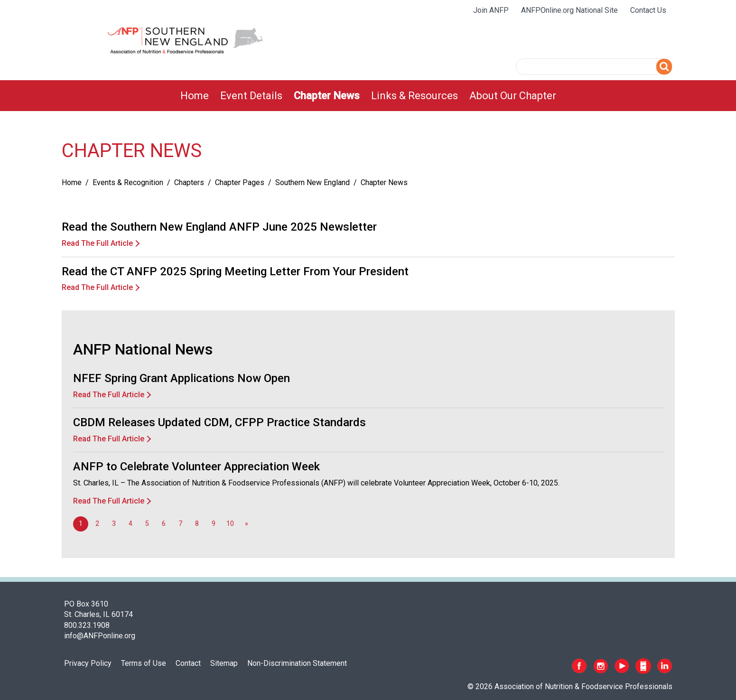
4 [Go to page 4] (130, 524)
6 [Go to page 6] (164, 524)
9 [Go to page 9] (214, 524)
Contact (188, 663)
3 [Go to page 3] (114, 524)
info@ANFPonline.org (100, 636)
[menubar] (368, 96)
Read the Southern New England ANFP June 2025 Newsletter (219, 227)
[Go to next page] (247, 524)
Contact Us (648, 10)
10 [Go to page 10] (230, 524)
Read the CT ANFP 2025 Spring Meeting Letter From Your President (235, 271)
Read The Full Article (97, 243)
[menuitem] (195, 96)
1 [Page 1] (81, 524)
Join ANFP (491, 10)
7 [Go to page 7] (180, 524)
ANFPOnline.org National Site (569, 10)
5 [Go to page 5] (147, 524)
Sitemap (224, 663)
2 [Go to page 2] (97, 524)
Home (195, 96)
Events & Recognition (128, 182)
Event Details (251, 96)
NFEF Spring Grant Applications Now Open (182, 378)
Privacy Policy (88, 663)
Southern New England (312, 182)
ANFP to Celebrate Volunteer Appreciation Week (196, 467)
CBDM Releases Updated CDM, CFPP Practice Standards (219, 422)
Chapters (189, 182)
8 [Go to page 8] (197, 524)
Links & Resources (415, 96)
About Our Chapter (513, 96)
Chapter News (327, 96)
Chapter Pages (240, 182)
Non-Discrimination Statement (297, 663)
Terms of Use (144, 663)
